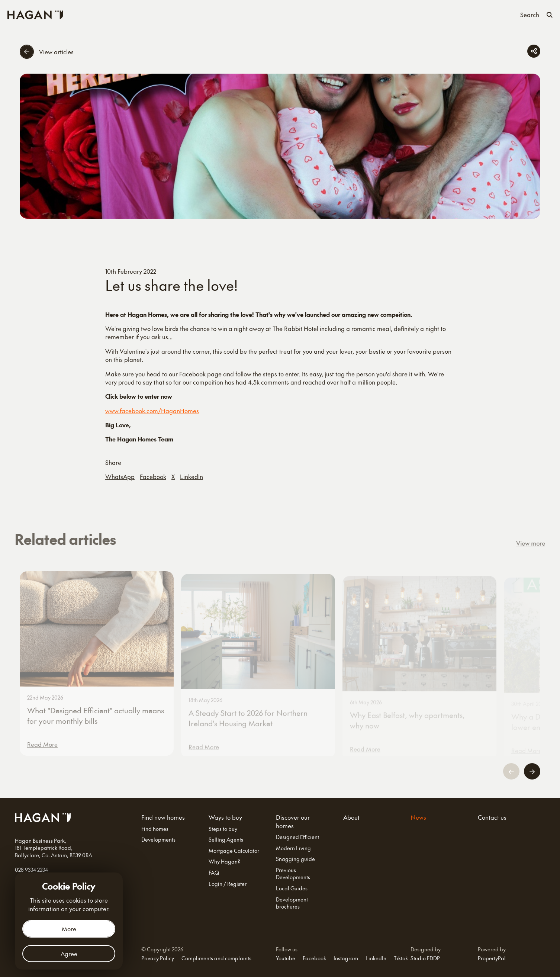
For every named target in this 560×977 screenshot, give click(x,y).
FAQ (214, 873)
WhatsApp (120, 476)
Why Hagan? (224, 862)
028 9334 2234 (31, 870)
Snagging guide (295, 859)
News (359, 14)
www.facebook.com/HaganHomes (152, 411)
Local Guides (292, 888)
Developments (158, 840)
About (336, 14)
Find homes (155, 829)
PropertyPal (492, 958)
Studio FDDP (425, 958)
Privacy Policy (158, 958)
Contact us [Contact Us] (388, 14)
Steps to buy (223, 829)
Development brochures (292, 903)
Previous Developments (293, 874)
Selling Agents (226, 840)
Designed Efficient (297, 837)
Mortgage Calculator (234, 851)
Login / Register (228, 884)
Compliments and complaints (216, 958)
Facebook (153, 476)
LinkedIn (192, 476)
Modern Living (293, 848)
